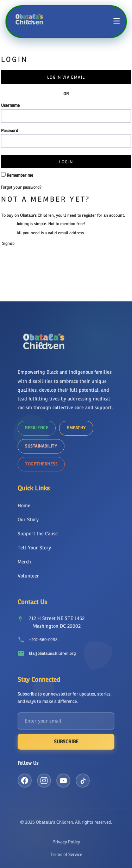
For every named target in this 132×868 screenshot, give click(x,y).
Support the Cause (38, 534)
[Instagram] (44, 781)
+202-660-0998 (43, 640)
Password (10, 131)
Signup (8, 243)
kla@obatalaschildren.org (52, 653)
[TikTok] (83, 781)
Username (10, 105)
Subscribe (66, 742)
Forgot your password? (21, 187)
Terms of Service (66, 854)
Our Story (28, 520)
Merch (24, 562)
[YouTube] (63, 781)
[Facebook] (25, 781)
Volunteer (28, 576)
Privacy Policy (66, 842)
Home (24, 506)
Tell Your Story (34, 548)
